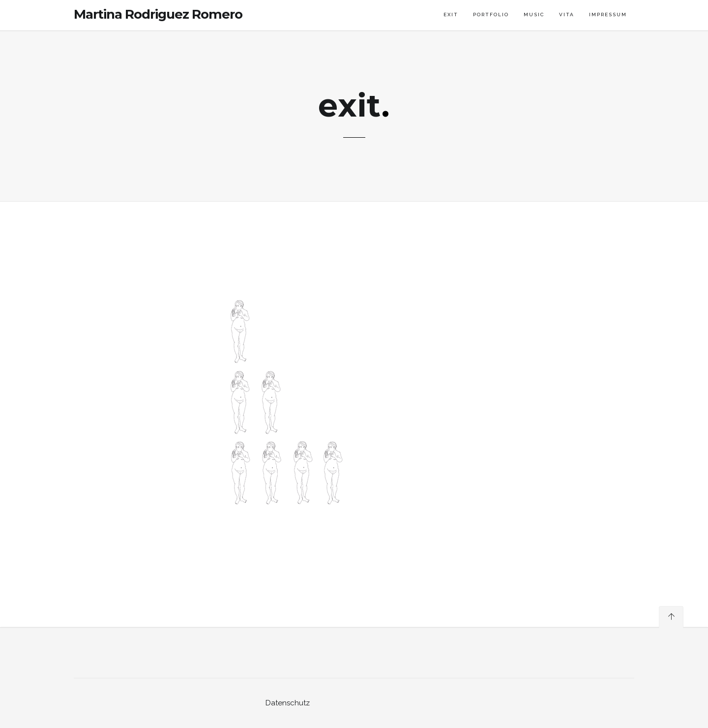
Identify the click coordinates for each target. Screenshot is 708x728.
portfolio (491, 15)
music (534, 15)
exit (451, 15)
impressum (608, 15)
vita (567, 15)
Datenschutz (288, 703)
